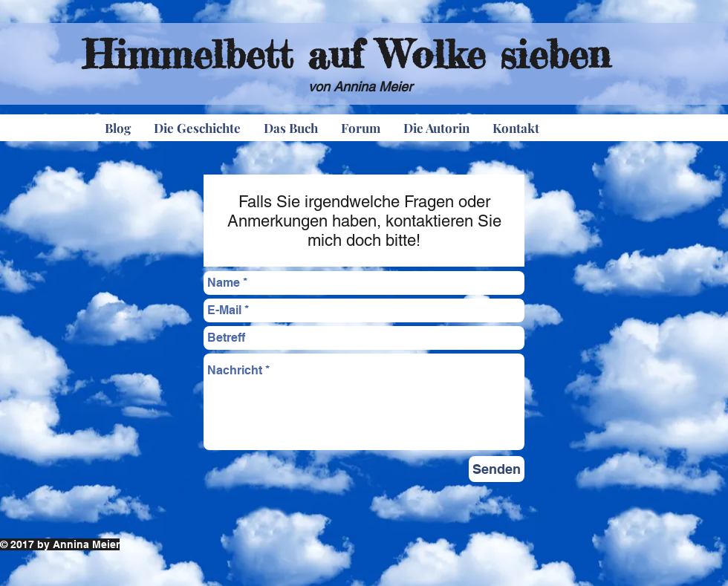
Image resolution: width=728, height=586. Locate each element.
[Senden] (497, 469)
